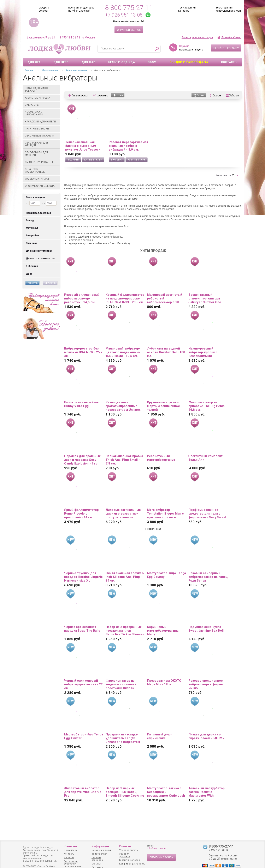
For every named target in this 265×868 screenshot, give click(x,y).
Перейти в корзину (226, 48)
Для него (61, 62)
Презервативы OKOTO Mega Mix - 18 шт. (164, 682)
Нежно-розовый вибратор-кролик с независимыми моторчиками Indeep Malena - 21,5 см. (204, 352)
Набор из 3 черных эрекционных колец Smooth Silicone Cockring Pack (125, 792)
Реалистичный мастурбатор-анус (161, 458)
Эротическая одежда (42, 186)
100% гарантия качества (187, 9)
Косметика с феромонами (42, 113)
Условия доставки (125, 855)
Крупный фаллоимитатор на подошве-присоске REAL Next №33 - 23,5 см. (125, 298)
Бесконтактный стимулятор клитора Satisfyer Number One (205, 298)
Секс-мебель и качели (42, 136)
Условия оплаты (129, 850)
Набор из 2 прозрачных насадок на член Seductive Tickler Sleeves (125, 631)
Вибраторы (42, 105)
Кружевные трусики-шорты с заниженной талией (163, 406)
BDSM (152, 62)
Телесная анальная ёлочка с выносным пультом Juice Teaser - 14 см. (83, 146)
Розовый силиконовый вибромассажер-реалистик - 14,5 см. (82, 298)
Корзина (184, 46)
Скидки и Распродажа (189, 62)
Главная (29, 70)
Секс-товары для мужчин (42, 154)
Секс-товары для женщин (42, 144)
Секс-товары (50, 70)
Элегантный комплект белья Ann (205, 458)
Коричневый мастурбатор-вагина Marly (163, 631)
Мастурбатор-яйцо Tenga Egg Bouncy (166, 575)
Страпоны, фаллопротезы (42, 171)
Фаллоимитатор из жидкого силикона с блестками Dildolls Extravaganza (121, 684)
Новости (69, 858)
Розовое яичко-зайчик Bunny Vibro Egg (81, 404)
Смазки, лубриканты (42, 162)
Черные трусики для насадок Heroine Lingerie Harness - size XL (83, 577)
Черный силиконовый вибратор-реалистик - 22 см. (83, 684)
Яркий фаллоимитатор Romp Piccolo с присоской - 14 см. (81, 514)
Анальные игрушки (42, 98)
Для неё (34, 62)
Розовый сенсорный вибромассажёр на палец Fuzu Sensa (208, 577)
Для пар (89, 62)
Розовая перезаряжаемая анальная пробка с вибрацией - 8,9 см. (128, 146)
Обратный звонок (129, 30)
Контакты (229, 62)
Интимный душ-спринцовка (159, 736)
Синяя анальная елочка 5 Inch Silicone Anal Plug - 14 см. (125, 577)
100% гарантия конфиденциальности (229, 9)
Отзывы (96, 864)
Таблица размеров (97, 859)
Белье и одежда (122, 62)
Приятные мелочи (42, 129)
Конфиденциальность (132, 864)
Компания (71, 846)
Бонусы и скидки (102, 850)
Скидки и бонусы (44, 9)
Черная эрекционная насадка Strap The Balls (82, 629)
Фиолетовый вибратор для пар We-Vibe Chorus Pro (83, 792)
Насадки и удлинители (40, 122)
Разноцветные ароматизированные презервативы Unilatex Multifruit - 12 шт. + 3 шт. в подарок (124, 406)
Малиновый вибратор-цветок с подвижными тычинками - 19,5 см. (123, 352)
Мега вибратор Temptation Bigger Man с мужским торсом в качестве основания (165, 514)
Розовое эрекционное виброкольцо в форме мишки (206, 684)
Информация (101, 846)
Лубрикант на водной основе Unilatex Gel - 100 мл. (166, 352)
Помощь (125, 846)
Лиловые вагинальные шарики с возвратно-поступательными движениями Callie (123, 514)
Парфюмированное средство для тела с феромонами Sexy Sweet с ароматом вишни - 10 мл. (207, 514)
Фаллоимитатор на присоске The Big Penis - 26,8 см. (207, 406)
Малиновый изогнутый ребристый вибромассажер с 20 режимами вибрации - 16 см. (166, 298)
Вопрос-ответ (99, 854)
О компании (71, 850)
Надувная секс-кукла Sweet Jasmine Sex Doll (206, 629)
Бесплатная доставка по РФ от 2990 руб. (81, 9)
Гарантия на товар (130, 860)
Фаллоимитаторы (42, 179)
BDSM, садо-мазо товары (42, 89)
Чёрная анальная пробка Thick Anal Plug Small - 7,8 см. (124, 460)
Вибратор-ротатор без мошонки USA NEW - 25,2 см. (83, 352)
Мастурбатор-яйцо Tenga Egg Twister (84, 736)
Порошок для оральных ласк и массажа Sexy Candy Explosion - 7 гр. (82, 460)
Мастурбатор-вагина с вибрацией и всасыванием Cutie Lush (166, 792)
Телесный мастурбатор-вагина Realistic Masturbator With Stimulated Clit (207, 792)
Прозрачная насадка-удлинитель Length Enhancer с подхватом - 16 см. (124, 738)
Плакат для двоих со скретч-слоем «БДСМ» (206, 736)
